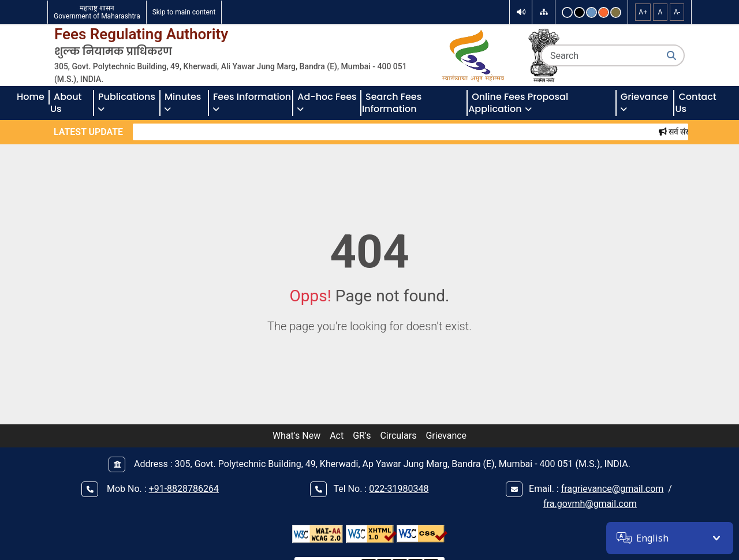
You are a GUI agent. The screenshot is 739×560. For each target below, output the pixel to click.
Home (31, 97)
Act (337, 436)
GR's (362, 436)
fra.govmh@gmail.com (590, 504)
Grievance (446, 436)
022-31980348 (399, 489)
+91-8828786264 (184, 489)
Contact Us (697, 103)
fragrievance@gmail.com (613, 489)
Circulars (398, 436)
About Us (67, 103)
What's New (296, 436)
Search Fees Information (393, 103)
